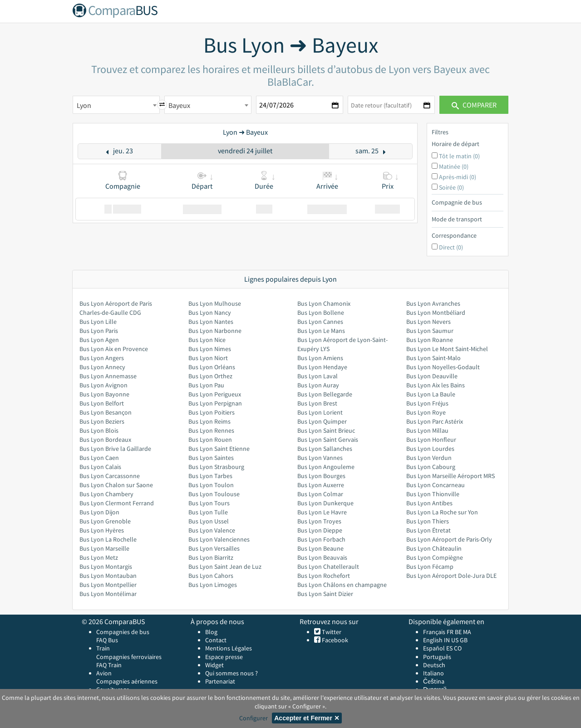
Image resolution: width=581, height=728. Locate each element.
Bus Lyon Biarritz (211, 557)
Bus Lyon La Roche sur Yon (442, 512)
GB (464, 640)
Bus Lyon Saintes (211, 458)
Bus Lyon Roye (426, 412)
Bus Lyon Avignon (103, 385)
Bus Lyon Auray (318, 385)
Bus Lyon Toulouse (214, 494)
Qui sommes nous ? (231, 673)
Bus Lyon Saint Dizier (325, 594)
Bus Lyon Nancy (210, 313)
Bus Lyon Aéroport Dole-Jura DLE (451, 576)
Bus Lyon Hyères (102, 530)
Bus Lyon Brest (317, 403)
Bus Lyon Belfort (102, 403)
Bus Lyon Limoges (213, 585)
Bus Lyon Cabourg (431, 467)
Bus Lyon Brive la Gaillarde (115, 449)
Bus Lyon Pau (206, 385)
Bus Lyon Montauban (108, 576)
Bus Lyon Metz (99, 557)
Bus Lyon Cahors (211, 576)
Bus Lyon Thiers (428, 521)
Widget (214, 665)
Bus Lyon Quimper (322, 421)
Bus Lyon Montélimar (108, 594)
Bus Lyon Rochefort (324, 576)
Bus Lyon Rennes (211, 430)
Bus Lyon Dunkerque (325, 503)
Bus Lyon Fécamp (430, 567)
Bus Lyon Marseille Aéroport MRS (451, 476)
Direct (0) (451, 247)
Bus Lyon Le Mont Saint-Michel (447, 349)
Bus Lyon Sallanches (325, 449)
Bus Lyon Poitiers (212, 412)
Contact (216, 640)
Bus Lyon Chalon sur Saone (116, 485)
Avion (104, 673)
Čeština (434, 681)
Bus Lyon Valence (212, 530)
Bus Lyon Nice (207, 340)
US (455, 640)
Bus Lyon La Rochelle (108, 539)
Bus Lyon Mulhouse (215, 303)
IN (447, 640)
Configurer (254, 718)
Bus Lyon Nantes (211, 322)
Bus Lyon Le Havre (322, 512)
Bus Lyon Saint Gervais (328, 440)
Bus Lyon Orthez (210, 376)
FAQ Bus (107, 640)
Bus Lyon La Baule (431, 394)
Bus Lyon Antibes (429, 503)
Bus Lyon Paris (99, 331)
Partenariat (220, 681)
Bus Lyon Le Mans (321, 331)
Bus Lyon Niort (208, 358)
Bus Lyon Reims (209, 421)
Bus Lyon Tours (209, 503)
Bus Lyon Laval (318, 376)
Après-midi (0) (458, 177)
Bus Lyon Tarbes (210, 476)
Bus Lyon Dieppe (320, 530)
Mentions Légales (229, 648)
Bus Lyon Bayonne (104, 394)
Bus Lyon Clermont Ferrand (117, 503)
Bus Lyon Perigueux (215, 394)
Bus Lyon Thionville (433, 494)
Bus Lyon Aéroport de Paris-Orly (449, 539)
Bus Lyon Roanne (430, 340)
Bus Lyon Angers (102, 358)
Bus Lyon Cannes (320, 322)
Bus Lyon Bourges (321, 476)
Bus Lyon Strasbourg (216, 467)
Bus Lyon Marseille (104, 548)
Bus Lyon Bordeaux (105, 440)
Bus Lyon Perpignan (215, 403)
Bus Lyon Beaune (320, 548)
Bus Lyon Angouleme (326, 467)
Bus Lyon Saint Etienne (219, 449)
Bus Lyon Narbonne (215, 331)
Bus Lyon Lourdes (430, 449)
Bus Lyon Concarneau (436, 485)
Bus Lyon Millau (427, 430)
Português (437, 657)
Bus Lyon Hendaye (322, 367)
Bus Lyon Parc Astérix (435, 421)
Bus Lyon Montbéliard (436, 313)
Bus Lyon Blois (99, 430)
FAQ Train (109, 665)
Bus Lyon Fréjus (427, 403)
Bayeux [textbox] (179, 105)
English (433, 640)
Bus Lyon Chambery (106, 494)
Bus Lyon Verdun (429, 458)
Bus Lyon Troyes (319, 521)
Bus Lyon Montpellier (108, 585)
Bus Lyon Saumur (430, 331)
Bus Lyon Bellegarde (325, 394)
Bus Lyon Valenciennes (219, 539)
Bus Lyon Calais (100, 467)
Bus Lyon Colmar (320, 494)
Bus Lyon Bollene (321, 313)
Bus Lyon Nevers (428, 322)
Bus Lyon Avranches (433, 303)
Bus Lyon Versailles (214, 548)
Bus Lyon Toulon (211, 485)
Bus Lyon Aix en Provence (114, 349)
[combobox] (116, 105)
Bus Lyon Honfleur (431, 440)
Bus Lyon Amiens (320, 358)
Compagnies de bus (123, 632)
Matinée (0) (454, 166)
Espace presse (224, 657)
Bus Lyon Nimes (210, 349)
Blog (211, 632)
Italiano (433, 673)
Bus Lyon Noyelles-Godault (443, 367)
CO (458, 648)
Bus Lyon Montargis (106, 567)
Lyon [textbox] (84, 105)
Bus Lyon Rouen (210, 440)
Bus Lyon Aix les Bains (436, 385)
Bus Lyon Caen (99, 458)
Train (103, 648)
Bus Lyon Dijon (99, 512)
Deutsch (434, 665)
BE (458, 632)
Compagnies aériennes (127, 681)
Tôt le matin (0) (459, 156)
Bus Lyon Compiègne (435, 557)
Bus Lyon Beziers (102, 421)
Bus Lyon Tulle (208, 512)
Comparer (474, 105)
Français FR (438, 632)
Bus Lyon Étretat (428, 530)
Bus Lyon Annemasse (108, 376)
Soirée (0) (451, 187)
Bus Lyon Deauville (432, 376)
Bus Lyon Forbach (321, 539)
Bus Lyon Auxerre (321, 485)
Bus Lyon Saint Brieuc (326, 430)
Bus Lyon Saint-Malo (433, 358)
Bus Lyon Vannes (320, 458)
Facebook (334, 640)
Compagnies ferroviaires (129, 657)
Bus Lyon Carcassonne (110, 476)
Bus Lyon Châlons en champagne (342, 585)
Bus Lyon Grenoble (105, 521)
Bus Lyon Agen (99, 340)
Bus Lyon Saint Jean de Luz (225, 567)
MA (467, 632)
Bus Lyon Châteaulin (434, 548)
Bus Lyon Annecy (102, 367)
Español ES (438, 648)
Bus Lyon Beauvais (322, 557)
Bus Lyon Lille (98, 322)
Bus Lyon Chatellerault (328, 567)
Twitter (331, 632)
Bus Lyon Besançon (106, 412)
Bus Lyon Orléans (212, 367)
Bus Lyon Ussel (209, 521)
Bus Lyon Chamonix (324, 303)
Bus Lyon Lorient (320, 412)
